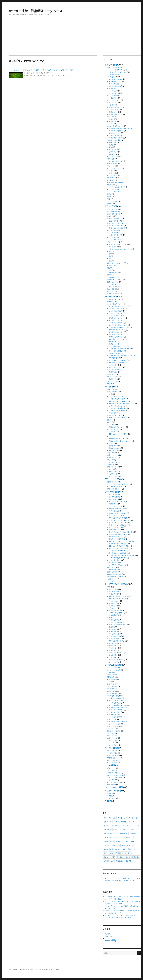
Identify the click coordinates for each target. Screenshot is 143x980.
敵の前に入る (114, 103)
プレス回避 (113, 657)
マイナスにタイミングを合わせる (120, 520)
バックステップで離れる (117, 502)
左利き (106, 849)
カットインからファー (116, 313)
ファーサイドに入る (116, 506)
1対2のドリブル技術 (114, 140)
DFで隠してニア (115, 358)
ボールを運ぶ (112, 77)
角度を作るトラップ (114, 214)
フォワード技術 (112, 492)
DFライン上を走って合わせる (119, 509)
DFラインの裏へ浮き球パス (118, 401)
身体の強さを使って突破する (117, 182)
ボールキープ (112, 178)
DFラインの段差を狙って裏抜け (120, 546)
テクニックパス (112, 462)
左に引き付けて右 (115, 233)
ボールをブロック (115, 703)
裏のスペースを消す (114, 731)
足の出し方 (113, 719)
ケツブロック (114, 247)
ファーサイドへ (114, 429)
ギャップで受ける (115, 639)
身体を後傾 (136, 857)
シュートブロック (113, 745)
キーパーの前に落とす (116, 487)
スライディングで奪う (116, 710)
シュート (137, 826)
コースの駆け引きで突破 (115, 126)
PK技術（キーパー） (114, 758)
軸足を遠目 (120, 861)
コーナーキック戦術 (114, 787)
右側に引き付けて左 (116, 235)
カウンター (111, 770)
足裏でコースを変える (116, 131)
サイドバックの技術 (114, 724)
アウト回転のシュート (115, 489)
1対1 (105, 818)
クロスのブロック (113, 668)
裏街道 (109, 196)
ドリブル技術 (111, 65)
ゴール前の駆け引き (114, 570)
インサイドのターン (116, 114)
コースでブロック (115, 100)
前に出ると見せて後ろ (116, 527)
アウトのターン (114, 110)
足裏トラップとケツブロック (119, 244)
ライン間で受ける (113, 563)
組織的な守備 (112, 785)
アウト (111, 119)
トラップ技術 (111, 206)
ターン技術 (111, 105)
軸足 (111, 261)
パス (116, 834)
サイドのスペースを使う (115, 777)
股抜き (111, 145)
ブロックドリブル (113, 93)
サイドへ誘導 (114, 679)
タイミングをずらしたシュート (117, 306)
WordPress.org (110, 941)
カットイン (111, 117)
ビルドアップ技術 (113, 726)
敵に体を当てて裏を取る (117, 539)
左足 (124, 849)
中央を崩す (113, 650)
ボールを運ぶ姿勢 (115, 86)
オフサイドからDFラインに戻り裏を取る (123, 555)
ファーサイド (134, 834)
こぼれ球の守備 (114, 615)
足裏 (111, 147)
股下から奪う (114, 715)
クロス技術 (111, 425)
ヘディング (111, 374)
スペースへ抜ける (113, 273)
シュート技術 (111, 296)
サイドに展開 (112, 453)
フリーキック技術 (113, 479)
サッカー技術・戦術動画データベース (36, 11)
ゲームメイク (114, 632)
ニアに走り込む (114, 511)
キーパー (107, 826)
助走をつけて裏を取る (116, 537)
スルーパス (107, 830)
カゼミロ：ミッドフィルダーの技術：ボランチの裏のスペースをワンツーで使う (43, 70)
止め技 (109, 796)
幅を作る (112, 627)
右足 (118, 845)
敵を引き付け (28, 75)
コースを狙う (114, 365)
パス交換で (113, 89)
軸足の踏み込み (109, 861)
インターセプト (112, 693)
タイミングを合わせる (116, 406)
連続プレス (111, 684)
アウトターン (133, 818)
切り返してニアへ (115, 448)
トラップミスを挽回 (114, 287)
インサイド (113, 121)
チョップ (112, 124)
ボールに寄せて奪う (116, 717)
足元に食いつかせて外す (117, 228)
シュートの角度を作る (116, 70)
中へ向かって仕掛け (123, 841)
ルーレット (113, 143)
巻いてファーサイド (116, 367)
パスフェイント (112, 389)
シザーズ (112, 173)
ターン (115, 830)
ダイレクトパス (112, 457)
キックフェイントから (116, 396)
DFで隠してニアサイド (117, 339)
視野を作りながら (115, 82)
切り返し (110, 185)
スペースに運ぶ (114, 84)
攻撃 (109, 617)
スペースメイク (112, 581)
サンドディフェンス (116, 610)
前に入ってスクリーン (116, 516)
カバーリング (112, 733)
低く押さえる (114, 379)
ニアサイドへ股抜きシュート (119, 325)
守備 (109, 587)
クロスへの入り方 (113, 499)
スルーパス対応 (112, 740)
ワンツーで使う (55, 75)
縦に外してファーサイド (117, 318)
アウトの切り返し (115, 189)
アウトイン (112, 818)
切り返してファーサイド (117, 427)
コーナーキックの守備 (115, 670)
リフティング (112, 798)
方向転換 (110, 672)
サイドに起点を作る (116, 622)
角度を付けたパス (113, 455)
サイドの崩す (112, 780)
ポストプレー (112, 567)
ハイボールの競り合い (115, 574)
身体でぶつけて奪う (116, 698)
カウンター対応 (112, 686)
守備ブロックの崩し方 (116, 653)
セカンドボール (112, 579)
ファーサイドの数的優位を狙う (119, 484)
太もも (109, 270)
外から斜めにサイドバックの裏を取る (121, 532)
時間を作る (111, 159)
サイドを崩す (114, 648)
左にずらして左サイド (116, 334)
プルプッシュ (114, 175)
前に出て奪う (114, 589)
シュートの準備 (112, 302)
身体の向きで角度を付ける (118, 418)
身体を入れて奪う (115, 712)
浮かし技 (110, 793)
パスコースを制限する (116, 613)
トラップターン (112, 209)
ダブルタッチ (114, 152)
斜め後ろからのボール (115, 280)
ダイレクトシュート (114, 299)
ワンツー (110, 469)
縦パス (109, 420)
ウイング (131, 822)
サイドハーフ (127, 826)
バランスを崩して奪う (116, 701)
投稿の (109, 936)
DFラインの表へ (115, 450)
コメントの (110, 939)
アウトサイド (114, 237)
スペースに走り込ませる (117, 411)
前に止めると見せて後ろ (117, 223)
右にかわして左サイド (116, 320)
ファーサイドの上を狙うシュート (120, 349)
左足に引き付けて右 (116, 221)
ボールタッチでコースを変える (119, 128)
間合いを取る (112, 677)
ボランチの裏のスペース (41, 75)
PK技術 (110, 384)
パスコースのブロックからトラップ (121, 249)
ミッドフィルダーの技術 (32, 73)
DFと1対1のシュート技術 (116, 309)
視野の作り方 (114, 629)
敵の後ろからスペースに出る (119, 523)
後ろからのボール (113, 282)
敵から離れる (112, 289)
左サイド (130, 845)
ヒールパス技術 (112, 472)
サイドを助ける (114, 620)
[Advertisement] (71, 39)
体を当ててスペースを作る (118, 513)
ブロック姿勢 (114, 96)
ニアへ (111, 436)
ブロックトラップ (113, 242)
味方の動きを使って (116, 79)
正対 (111, 682)
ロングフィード (112, 474)
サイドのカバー (114, 601)
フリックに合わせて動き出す (119, 525)
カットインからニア (116, 311)
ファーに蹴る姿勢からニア (118, 351)
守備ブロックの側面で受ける (119, 625)
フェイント (111, 166)
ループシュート (112, 381)
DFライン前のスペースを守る (119, 596)
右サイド (107, 845)
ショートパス (65, 75)
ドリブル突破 (108, 834)
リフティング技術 (113, 791)
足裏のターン (114, 112)
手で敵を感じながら (114, 294)
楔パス (109, 422)
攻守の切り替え (114, 594)
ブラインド (118, 837)
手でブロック (114, 98)
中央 (133, 841)
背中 (111, 254)
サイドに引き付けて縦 (116, 138)
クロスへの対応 (112, 763)
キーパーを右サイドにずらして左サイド (122, 356)
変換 (123, 845)
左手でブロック (115, 849)
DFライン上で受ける (114, 560)
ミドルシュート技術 (114, 353)
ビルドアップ (112, 768)
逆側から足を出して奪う (117, 708)
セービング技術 (112, 753)
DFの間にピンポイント (117, 439)
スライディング (112, 738)
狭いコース (107, 857)
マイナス (112, 443)
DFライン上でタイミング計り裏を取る (122, 541)
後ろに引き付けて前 (116, 219)
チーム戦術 (110, 765)
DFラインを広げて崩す (115, 782)
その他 (108, 801)
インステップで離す (120, 822)
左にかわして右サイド (116, 323)
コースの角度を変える (116, 135)
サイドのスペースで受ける (116, 565)
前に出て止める (112, 760)
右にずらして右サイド (116, 337)
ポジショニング (112, 751)
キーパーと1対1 (112, 342)
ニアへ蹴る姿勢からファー (118, 346)
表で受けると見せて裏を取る (119, 544)
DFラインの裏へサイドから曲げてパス (122, 404)
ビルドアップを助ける (116, 660)
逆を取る (110, 216)
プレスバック (114, 608)
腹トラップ (111, 291)
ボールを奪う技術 (113, 696)
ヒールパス (123, 834)
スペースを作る (112, 201)
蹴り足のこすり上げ (123, 857)
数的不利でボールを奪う (117, 722)
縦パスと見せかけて (116, 415)
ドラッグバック (114, 192)
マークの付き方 (112, 675)
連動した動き (114, 655)
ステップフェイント (116, 168)
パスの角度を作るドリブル (118, 72)
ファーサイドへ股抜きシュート (119, 327)
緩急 (109, 199)
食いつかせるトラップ (115, 212)
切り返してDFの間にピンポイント (120, 441)
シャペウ (110, 204)
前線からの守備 (112, 572)
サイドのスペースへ (116, 413)
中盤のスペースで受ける (115, 577)
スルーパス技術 (112, 392)
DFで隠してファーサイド (117, 330)
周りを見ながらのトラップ (116, 263)
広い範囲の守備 (114, 592)
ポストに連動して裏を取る (118, 558)
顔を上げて (113, 266)
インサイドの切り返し (116, 187)
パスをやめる (112, 465)
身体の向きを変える (116, 107)
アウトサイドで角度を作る (118, 408)
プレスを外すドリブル (115, 161)
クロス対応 (111, 729)
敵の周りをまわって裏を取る (119, 553)
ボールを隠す (114, 91)
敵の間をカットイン (116, 150)
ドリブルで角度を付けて (117, 399)
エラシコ (112, 171)
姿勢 (111, 394)
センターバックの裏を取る (118, 551)
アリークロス (114, 432)
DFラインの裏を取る (114, 530)
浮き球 (109, 275)
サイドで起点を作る (114, 497)
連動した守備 (114, 606)
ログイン (108, 934)
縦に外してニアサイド (116, 332)
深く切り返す (126, 853)
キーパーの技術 (112, 748)
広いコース (131, 849)
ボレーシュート (112, 377)
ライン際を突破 (112, 164)
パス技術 (109, 387)
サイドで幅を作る (113, 494)
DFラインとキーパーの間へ (118, 434)
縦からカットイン (115, 133)
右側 (113, 845)
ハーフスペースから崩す (115, 775)
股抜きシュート (114, 344)
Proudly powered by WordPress (47, 969)
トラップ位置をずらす (115, 284)
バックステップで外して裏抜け (119, 548)
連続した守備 (114, 603)
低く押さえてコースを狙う (118, 360)
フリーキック (108, 837)
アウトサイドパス (113, 467)
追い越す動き (45, 73)
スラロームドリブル (114, 74)
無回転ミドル (114, 372)
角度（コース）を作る (115, 67)
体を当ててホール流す (116, 226)
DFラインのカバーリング (117, 599)
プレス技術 (111, 689)
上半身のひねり (109, 841)
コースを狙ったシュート (115, 304)
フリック (110, 460)
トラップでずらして (116, 316)
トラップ (134, 830)
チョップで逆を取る (116, 230)
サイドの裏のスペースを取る (119, 534)
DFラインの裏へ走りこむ (117, 641)
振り (105, 853)
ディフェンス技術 (113, 665)
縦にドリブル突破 (113, 157)
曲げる (111, 853)
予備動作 (110, 277)
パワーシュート (114, 370)
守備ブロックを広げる (115, 773)
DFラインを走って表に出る (118, 518)
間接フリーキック (113, 482)
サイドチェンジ (112, 476)
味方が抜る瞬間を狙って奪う (119, 705)
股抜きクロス (114, 446)
